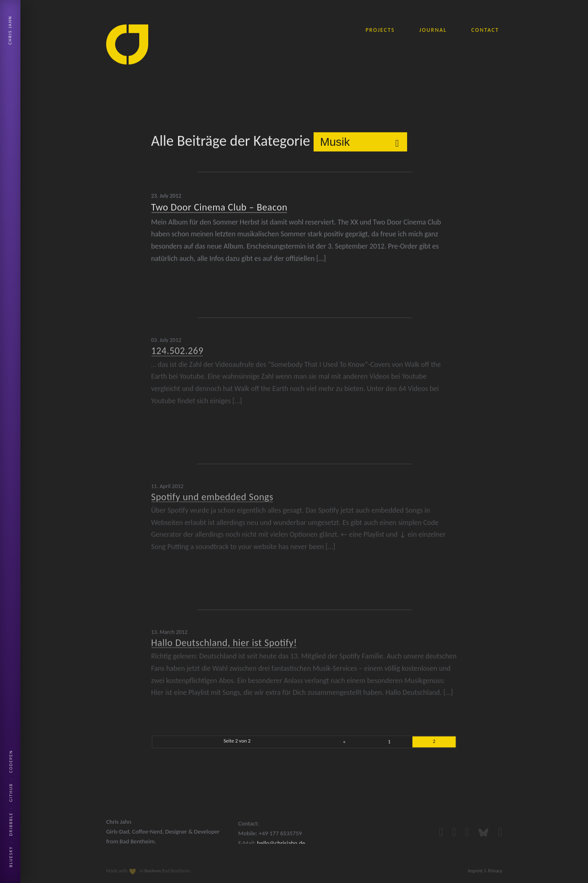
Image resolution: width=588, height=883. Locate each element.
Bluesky (11, 857)
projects (380, 30)
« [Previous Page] (344, 741)
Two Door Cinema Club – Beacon (219, 206)
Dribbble (11, 824)
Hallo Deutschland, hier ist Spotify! (224, 639)
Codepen (11, 761)
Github (11, 793)
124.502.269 (177, 347)
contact (485, 30)
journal (433, 30)
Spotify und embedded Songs (212, 493)
